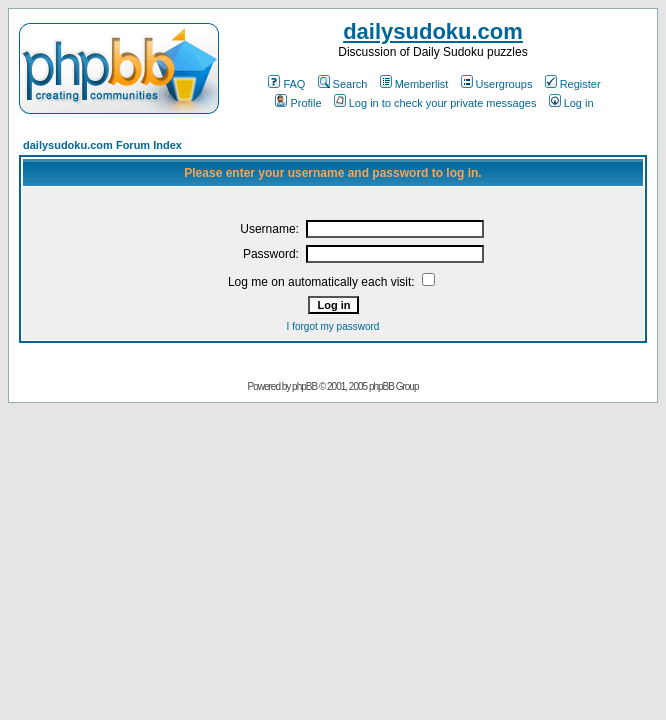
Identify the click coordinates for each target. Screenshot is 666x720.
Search (343, 84)
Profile (298, 103)
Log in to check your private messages (435, 103)
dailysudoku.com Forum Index (102, 145)
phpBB (304, 386)
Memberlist (414, 84)
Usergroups (497, 84)
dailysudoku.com (433, 31)
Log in (571, 103)
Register (573, 84)
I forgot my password (333, 326)
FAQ (286, 84)
